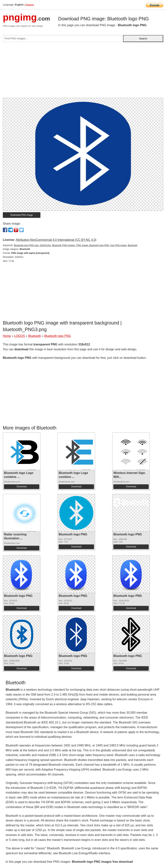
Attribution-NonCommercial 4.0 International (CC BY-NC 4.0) (56, 240)
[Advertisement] (83, 71)
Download (22, 487)
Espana (30, 5)
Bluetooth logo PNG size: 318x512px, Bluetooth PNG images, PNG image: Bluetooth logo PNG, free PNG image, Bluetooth (76, 245)
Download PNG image (22, 215)
